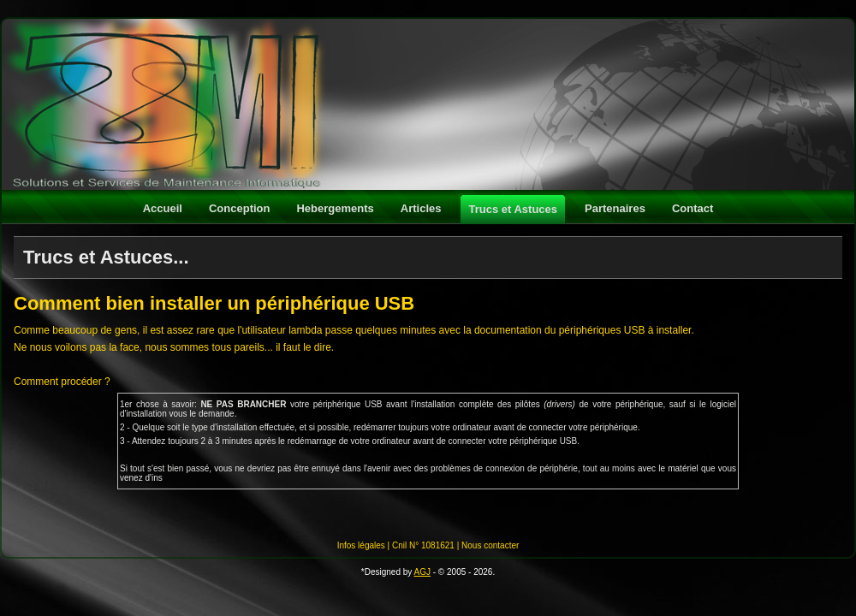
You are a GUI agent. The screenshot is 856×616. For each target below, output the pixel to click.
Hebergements (335, 208)
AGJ (422, 572)
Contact (693, 208)
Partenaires (615, 208)
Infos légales (361, 545)
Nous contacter (490, 545)
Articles (421, 208)
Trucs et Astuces (513, 209)
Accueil (163, 208)
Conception (240, 208)
